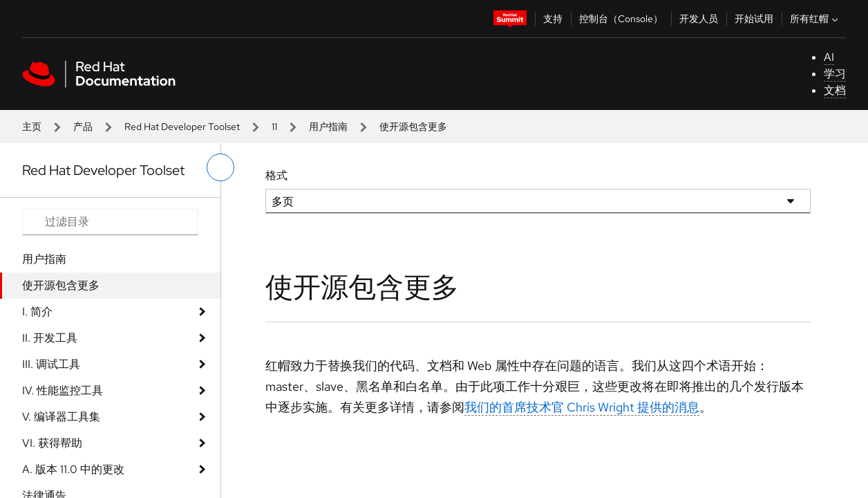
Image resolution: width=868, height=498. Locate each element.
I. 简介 (37, 312)
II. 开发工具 (50, 338)
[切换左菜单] (220, 167)
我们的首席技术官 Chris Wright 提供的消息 (582, 407)
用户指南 (328, 127)
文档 (835, 90)
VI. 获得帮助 (52, 443)
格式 (276, 175)
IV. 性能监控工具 (63, 390)
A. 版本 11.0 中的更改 (73, 469)
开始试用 (754, 19)
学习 (835, 74)
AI (829, 57)
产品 (83, 127)
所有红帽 (815, 19)
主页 (32, 127)
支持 (553, 19)
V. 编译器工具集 (61, 417)
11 (274, 127)
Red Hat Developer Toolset (182, 127)
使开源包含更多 (61, 285)
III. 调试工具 (51, 364)
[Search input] (110, 222)
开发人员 (699, 19)
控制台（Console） (621, 19)
